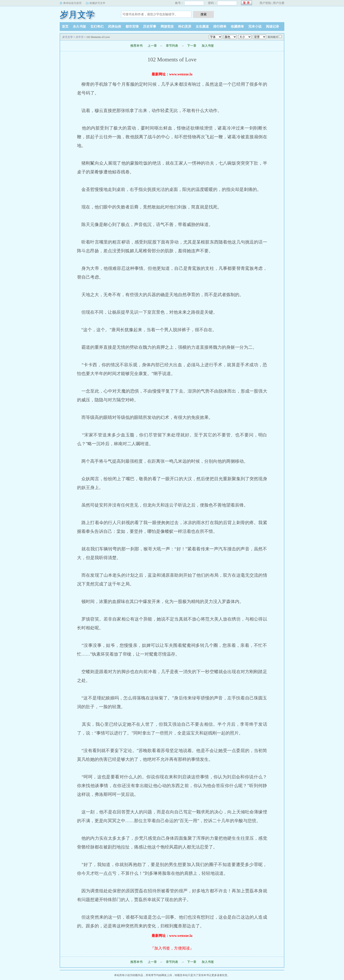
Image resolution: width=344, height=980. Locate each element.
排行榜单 (220, 27)
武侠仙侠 (115, 27)
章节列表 (172, 46)
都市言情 (132, 27)
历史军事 (150, 27)
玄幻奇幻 (97, 27)
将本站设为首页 (72, 3)
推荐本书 (136, 46)
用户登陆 (265, 3)
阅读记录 (272, 27)
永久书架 (79, 27)
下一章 (192, 46)
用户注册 (279, 3)
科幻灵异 (185, 27)
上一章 (152, 46)
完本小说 (255, 27)
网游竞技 (167, 27)
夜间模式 (273, 37)
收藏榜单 (237, 27)
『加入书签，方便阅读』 (172, 948)
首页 (65, 27)
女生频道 (202, 27)
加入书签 (208, 46)
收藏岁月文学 (97, 3)
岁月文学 (77, 15)
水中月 (80, 37)
